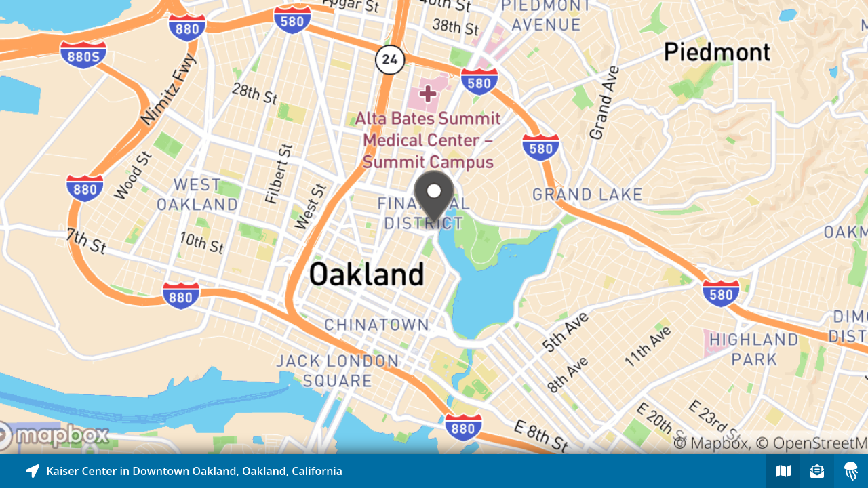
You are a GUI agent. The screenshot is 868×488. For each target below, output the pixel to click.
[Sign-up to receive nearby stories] (817, 471)
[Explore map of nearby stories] (434, 227)
